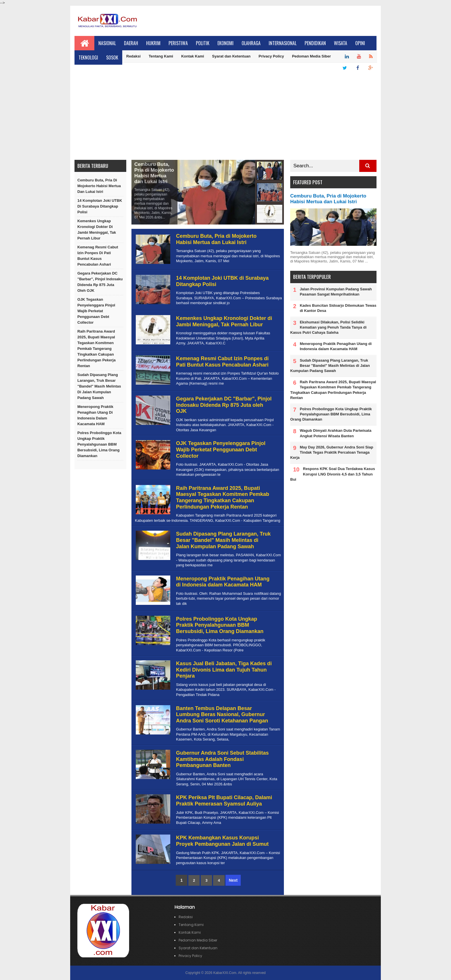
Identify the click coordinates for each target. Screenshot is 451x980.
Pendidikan (315, 43)
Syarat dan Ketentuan (231, 56)
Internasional (283, 43)
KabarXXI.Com (225, 973)
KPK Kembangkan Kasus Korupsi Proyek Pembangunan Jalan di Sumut (222, 841)
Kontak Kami (193, 56)
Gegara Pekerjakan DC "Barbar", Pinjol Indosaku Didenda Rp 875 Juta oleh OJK (100, 282)
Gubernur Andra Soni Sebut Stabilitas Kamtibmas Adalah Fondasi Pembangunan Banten (222, 759)
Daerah (131, 43)
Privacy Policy (271, 56)
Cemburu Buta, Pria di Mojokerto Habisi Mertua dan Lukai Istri (99, 186)
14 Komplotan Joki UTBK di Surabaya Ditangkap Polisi (100, 206)
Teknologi (88, 57)
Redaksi (133, 56)
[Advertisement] (225, 117)
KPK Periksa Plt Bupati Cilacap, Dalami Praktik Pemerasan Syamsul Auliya (224, 801)
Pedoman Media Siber (311, 56)
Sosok (112, 57)
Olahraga (251, 43)
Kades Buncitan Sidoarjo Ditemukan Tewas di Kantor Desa (338, 308)
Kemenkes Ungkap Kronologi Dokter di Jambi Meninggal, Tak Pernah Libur (97, 230)
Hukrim (153, 43)
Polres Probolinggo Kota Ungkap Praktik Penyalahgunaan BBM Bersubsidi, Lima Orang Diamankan (99, 444)
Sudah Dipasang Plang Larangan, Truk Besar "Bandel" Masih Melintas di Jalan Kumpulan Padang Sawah (99, 386)
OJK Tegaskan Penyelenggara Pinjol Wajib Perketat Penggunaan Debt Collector (96, 311)
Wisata (341, 43)
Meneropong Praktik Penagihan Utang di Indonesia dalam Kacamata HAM (95, 415)
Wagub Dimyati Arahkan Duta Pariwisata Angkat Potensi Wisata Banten (336, 433)
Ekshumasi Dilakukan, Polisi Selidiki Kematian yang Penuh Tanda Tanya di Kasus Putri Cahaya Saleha (328, 327)
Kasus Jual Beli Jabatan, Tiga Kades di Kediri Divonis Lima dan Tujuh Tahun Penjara (224, 670)
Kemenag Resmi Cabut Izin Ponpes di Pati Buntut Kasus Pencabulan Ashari (98, 256)
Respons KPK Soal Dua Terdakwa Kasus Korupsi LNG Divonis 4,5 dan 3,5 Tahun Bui (333, 474)
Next (233, 880)
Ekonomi (225, 43)
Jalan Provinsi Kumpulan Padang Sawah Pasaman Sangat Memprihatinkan (336, 292)
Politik (203, 43)
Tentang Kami (161, 56)
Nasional (107, 43)
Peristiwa (178, 43)
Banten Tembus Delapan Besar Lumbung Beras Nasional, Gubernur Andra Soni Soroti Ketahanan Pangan (222, 715)
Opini (360, 43)
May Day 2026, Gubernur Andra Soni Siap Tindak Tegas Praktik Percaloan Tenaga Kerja (332, 452)
